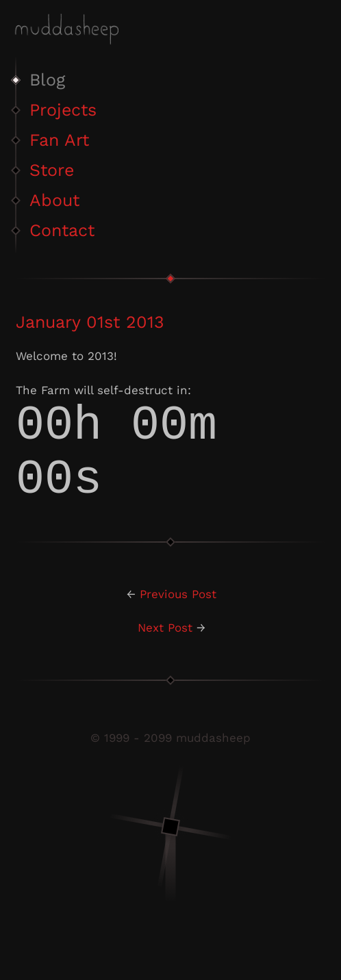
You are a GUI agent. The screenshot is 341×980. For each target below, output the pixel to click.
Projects (63, 110)
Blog (47, 80)
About (54, 200)
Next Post (165, 651)
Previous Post (178, 617)
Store (52, 170)
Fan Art (59, 140)
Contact (62, 230)
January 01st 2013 (90, 322)
